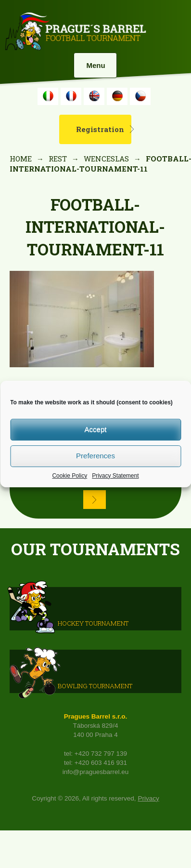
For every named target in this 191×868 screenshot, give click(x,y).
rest (58, 159)
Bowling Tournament (95, 686)
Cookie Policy (70, 476)
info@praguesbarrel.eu (96, 772)
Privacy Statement (115, 476)
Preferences (95, 456)
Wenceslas (106, 159)
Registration (100, 129)
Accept (96, 429)
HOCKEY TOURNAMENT (93, 623)
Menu (95, 65)
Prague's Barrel (75, 32)
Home (21, 159)
